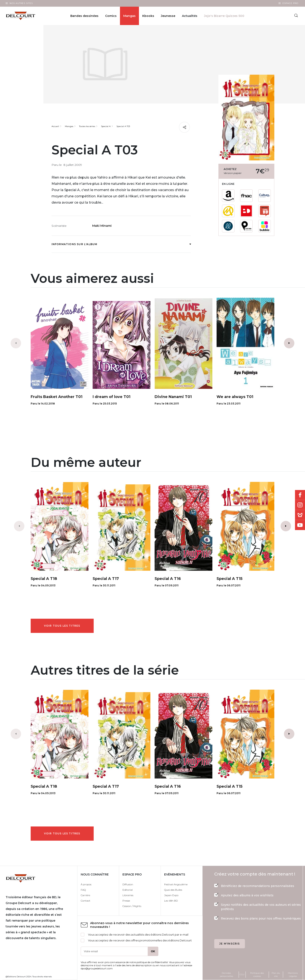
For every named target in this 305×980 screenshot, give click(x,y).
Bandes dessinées (84, 16)
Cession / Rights (132, 906)
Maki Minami (102, 226)
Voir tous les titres (62, 626)
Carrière (85, 895)
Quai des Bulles (173, 890)
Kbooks (148, 16)
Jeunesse (168, 16)
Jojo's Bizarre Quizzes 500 (224, 16)
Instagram (300, 505)
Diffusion (128, 884)
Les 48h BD (171, 901)
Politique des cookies (257, 975)
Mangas (129, 16)
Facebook (300, 495)
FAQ (83, 890)
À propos (86, 884)
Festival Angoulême (176, 884)
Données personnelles (226, 975)
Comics (111, 16)
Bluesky (300, 515)
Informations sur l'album (121, 244)
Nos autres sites (21, 3)
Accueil (55, 126)
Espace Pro (290, 3)
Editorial (128, 890)
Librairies (128, 895)
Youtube (300, 525)
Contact (86, 901)
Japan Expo (171, 895)
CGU (242, 974)
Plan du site (276, 975)
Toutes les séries (87, 126)
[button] (289, 343)
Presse (126, 901)
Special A (106, 126)
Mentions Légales (293, 975)
